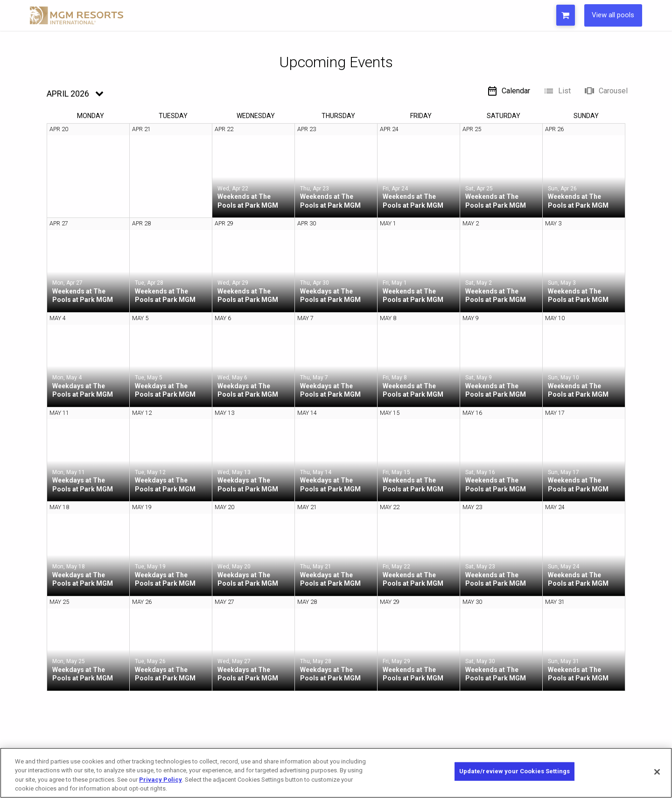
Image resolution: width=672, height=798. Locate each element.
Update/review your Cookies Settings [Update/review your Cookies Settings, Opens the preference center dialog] (515, 772)
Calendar (508, 91)
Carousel (606, 91)
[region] (336, 773)
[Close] (657, 772)
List (557, 91)
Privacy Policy (161, 780)
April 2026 (68, 94)
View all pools (611, 15)
